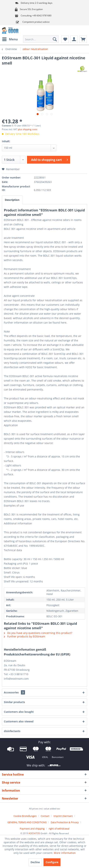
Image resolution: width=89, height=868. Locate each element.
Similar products (14, 702)
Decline (35, 862)
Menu (10, 39)
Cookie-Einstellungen (25, 816)
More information (65, 853)
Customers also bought (19, 712)
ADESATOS (34, 833)
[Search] (55, 39)
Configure (52, 862)
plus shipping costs (28, 129)
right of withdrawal (59, 829)
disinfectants (12, 731)
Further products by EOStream (25, 636)
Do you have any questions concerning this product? (38, 633)
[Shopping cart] (83, 39)
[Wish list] (65, 39)
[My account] (74, 39)
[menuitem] (10, 39)
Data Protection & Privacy (65, 822)
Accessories (14, 692)
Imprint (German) (63, 816)
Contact (45, 816)
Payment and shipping (32, 829)
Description (12, 200)
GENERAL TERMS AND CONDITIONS (27, 822)
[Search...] (41, 39)
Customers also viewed (19, 721)
